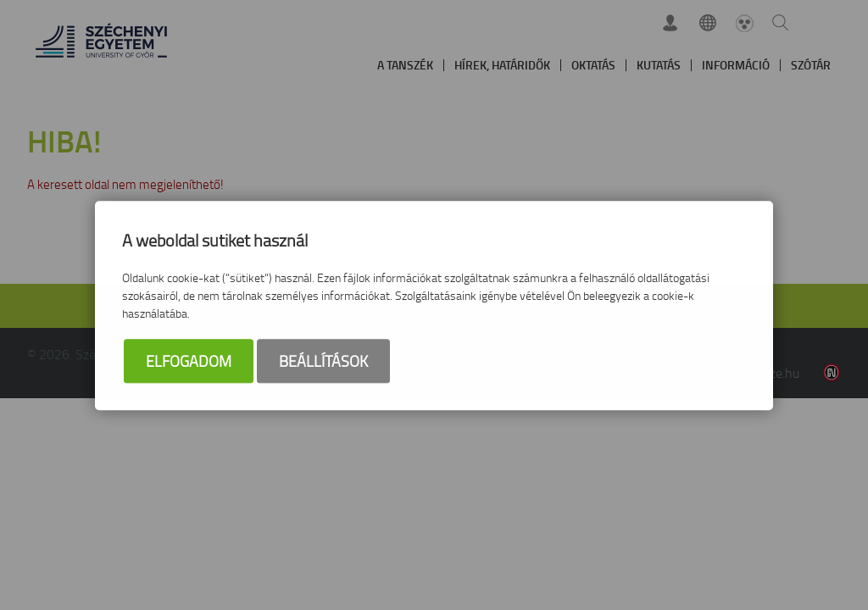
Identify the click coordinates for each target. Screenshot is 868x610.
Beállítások (323, 362)
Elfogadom (189, 362)
